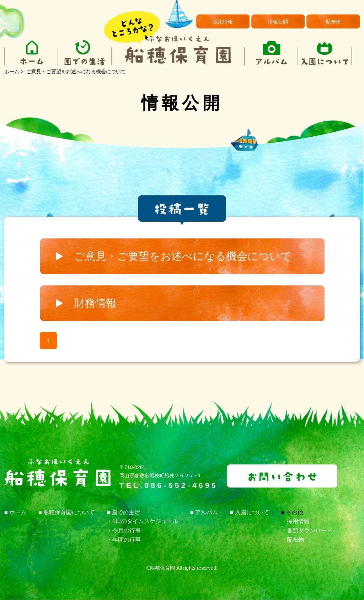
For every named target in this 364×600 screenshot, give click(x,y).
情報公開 (278, 22)
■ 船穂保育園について (66, 512)
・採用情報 (295, 521)
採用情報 (223, 22)
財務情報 (95, 303)
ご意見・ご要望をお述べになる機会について (183, 256)
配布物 (333, 22)
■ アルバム (204, 512)
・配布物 (293, 540)
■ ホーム (15, 512)
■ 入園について (250, 512)
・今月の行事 (124, 530)
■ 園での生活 (123, 512)
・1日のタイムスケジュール (142, 521)
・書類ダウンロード (307, 530)
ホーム (12, 72)
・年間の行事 (124, 540)
